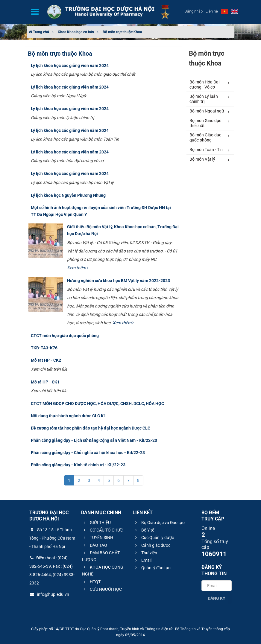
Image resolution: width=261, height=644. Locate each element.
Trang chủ (39, 32)
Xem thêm (78, 268)
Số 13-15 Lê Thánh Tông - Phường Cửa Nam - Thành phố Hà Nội (52, 538)
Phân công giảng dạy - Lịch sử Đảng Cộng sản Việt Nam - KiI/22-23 (94, 440)
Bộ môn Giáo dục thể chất (209, 123)
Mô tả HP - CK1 (45, 382)
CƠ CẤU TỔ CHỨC (103, 530)
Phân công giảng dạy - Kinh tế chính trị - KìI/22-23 (78, 465)
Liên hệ (212, 11)
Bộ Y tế (144, 530)
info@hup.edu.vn (49, 594)
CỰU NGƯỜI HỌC (102, 589)
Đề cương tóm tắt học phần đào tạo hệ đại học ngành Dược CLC (91, 428)
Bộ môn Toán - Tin (209, 150)
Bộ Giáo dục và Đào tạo (159, 523)
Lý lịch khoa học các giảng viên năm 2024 (70, 66)
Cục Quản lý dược (154, 538)
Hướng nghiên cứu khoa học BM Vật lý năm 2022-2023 (119, 281)
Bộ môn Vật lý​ (209, 159)
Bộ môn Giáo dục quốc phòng (209, 137)
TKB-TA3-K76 (44, 348)
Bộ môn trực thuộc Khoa (122, 32)
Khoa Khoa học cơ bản (76, 32)
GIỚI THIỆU (96, 523)
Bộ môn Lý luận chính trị (209, 99)
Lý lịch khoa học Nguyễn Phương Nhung (68, 195)
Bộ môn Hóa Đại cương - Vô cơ (209, 85)
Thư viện (145, 553)
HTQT (91, 582)
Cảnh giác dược (152, 545)
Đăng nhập (194, 11)
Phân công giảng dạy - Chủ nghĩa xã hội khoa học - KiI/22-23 (88, 453)
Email (142, 560)
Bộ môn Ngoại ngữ (209, 111)
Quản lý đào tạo (152, 568)
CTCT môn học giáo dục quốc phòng (65, 336)
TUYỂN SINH (98, 538)
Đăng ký (217, 598)
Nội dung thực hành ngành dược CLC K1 (68, 416)
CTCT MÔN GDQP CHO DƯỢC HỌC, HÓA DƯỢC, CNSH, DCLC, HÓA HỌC (97, 404)
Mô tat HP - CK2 (46, 360)
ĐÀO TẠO (95, 545)
